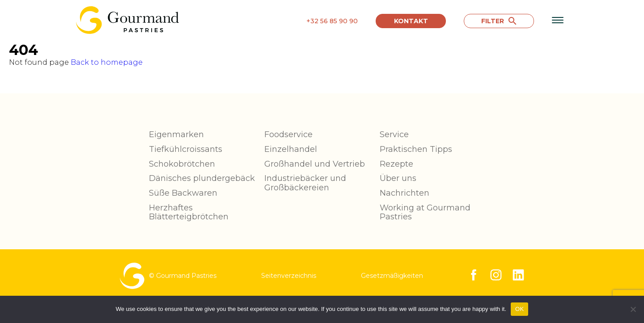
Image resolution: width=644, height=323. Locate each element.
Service (394, 134)
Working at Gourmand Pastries (425, 212)
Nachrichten (405, 193)
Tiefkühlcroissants (186, 149)
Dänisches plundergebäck (202, 178)
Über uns (398, 178)
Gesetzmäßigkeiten (392, 276)
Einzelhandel (291, 149)
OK (519, 309)
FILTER (499, 21)
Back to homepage (107, 62)
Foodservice (288, 134)
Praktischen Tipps (416, 149)
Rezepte (396, 164)
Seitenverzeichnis (289, 276)
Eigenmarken (176, 134)
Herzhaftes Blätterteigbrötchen (189, 212)
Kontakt (411, 21)
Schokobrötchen (182, 164)
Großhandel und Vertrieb (315, 164)
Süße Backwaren (183, 193)
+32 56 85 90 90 (332, 21)
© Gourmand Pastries (168, 276)
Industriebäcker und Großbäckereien (305, 183)
